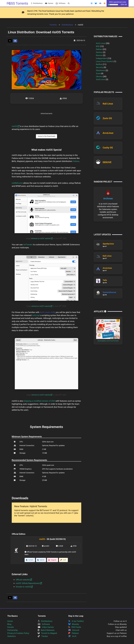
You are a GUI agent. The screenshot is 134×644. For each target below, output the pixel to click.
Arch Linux (101, 43)
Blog (9, 624)
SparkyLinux (108, 244)
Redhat (99, 64)
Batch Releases (46, 630)
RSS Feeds (75, 627)
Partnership (13, 630)
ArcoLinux (108, 133)
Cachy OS (108, 148)
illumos (99, 55)
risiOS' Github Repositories (29, 583)
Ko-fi (72, 636)
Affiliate (100, 311)
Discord (74, 630)
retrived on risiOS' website (42, 306)
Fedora (76, 161)
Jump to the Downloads (47, 136)
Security (100, 67)
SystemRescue (109, 292)
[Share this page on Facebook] (15, 41)
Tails (105, 280)
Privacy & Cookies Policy (18, 633)
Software (61, 3)
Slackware (100, 70)
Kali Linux (108, 104)
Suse (98, 73)
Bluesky (74, 624)
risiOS (16, 126)
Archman (108, 198)
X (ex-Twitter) (76, 621)
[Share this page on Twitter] (10, 41)
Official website (24, 580)
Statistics (12, 636)
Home (10, 621)
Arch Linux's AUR (47, 312)
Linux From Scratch (105, 61)
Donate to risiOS (24, 587)
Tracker (43, 636)
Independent (101, 58)
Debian (99, 49)
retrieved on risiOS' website (42, 238)
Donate (11, 627)
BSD (98, 46)
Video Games (46, 627)
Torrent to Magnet (47, 633)
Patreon (73, 633)
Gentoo (99, 52)
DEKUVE (107, 162)
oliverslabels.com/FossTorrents (108, 341)
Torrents (53, 25)
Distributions (37, 3)
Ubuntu (99, 76)
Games (49, 3)
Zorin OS (107, 118)
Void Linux (101, 79)
